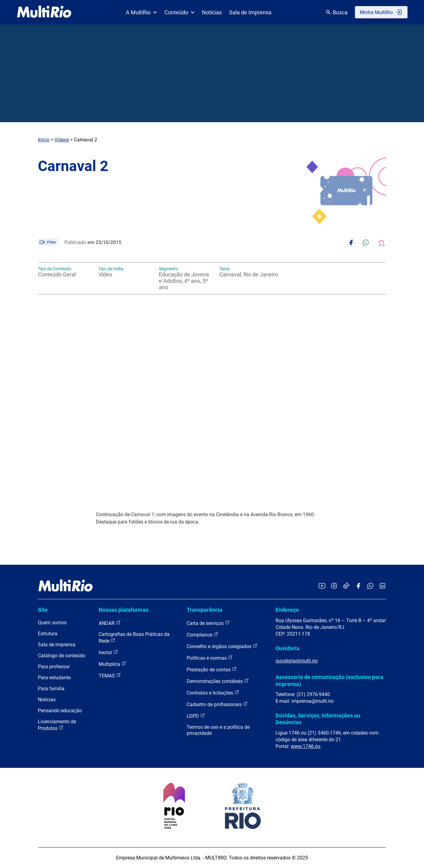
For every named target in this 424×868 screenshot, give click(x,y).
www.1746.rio (306, 746)
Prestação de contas (212, 669)
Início (44, 140)
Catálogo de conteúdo (62, 656)
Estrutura (48, 634)
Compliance (203, 635)
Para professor (54, 667)
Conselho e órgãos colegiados (222, 646)
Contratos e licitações (213, 693)
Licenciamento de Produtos (57, 725)
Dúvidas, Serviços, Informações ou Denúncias (318, 719)
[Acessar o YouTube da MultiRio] (322, 586)
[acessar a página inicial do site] (44, 12)
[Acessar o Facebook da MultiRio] (358, 586)
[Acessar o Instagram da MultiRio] (334, 586)
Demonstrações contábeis (218, 681)
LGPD (196, 716)
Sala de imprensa (57, 645)
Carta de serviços (208, 623)
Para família (51, 689)
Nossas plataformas (124, 610)
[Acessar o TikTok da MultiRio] (346, 586)
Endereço (287, 610)
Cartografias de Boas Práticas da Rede (134, 638)
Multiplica (112, 664)
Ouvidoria (287, 648)
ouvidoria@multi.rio (297, 661)
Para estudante (54, 678)
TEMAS (110, 675)
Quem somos (52, 623)
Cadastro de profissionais (217, 704)
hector (108, 652)
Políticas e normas (210, 658)
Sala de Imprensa (250, 12)
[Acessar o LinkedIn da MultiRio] (382, 586)
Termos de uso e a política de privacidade (218, 730)
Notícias (212, 12)
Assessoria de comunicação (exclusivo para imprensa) (329, 680)
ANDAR (110, 623)
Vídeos (62, 140)
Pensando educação (60, 711)
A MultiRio (141, 12)
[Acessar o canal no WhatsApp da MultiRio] (370, 586)
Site (43, 610)
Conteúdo (179, 12)
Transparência (205, 610)
